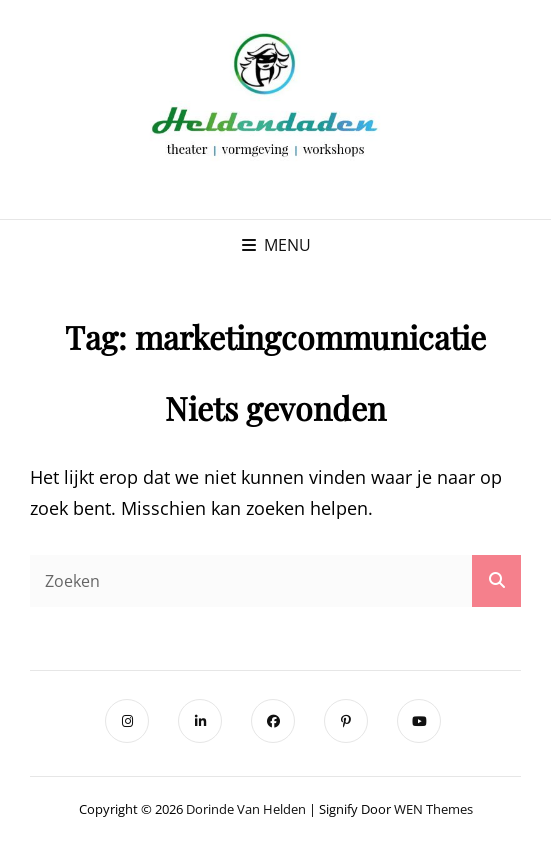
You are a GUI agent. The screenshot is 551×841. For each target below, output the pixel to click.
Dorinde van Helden (246, 809)
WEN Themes (433, 809)
